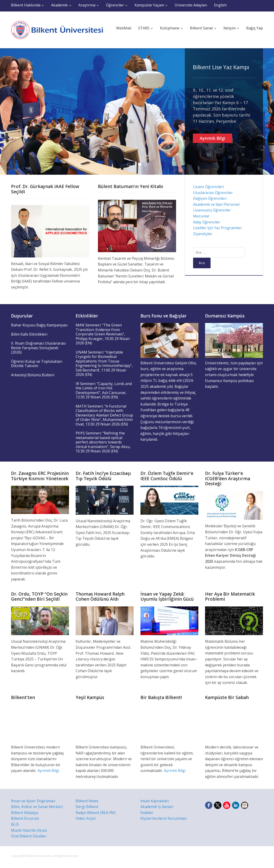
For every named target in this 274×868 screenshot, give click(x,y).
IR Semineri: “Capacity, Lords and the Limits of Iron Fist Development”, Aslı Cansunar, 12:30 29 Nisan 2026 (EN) (104, 390)
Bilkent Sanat (201, 28)
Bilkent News (87, 801)
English (220, 5)
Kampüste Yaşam (149, 5)
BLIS (15, 824)
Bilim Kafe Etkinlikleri (29, 334)
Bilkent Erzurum (25, 818)
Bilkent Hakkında (26, 5)
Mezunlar (201, 216)
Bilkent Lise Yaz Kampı (221, 67)
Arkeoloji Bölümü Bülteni (33, 375)
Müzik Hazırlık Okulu (29, 830)
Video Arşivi (86, 818)
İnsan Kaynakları (155, 801)
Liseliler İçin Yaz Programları (217, 228)
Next (267, 111)
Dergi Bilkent (87, 807)
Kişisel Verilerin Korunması (164, 818)
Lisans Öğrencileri (208, 187)
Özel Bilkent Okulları (29, 836)
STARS (144, 28)
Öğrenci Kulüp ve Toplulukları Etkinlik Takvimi (37, 364)
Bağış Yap (255, 28)
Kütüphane (170, 28)
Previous (7, 111)
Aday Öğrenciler (207, 222)
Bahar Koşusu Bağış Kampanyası (39, 325)
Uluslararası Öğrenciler (213, 193)
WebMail (124, 28)
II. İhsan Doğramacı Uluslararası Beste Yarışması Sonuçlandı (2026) (38, 348)
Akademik (59, 5)
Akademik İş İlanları (157, 807)
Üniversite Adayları (191, 5)
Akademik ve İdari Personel (216, 204)
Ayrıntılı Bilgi (213, 138)
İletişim (230, 28)
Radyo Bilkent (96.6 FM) (96, 813)
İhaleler (147, 813)
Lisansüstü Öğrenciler (212, 210)
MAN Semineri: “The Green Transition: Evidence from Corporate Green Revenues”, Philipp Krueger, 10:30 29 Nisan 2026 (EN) (103, 334)
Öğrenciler (115, 5)
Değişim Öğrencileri (210, 198)
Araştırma (87, 5)
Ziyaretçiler (203, 234)
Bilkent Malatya (24, 813)
